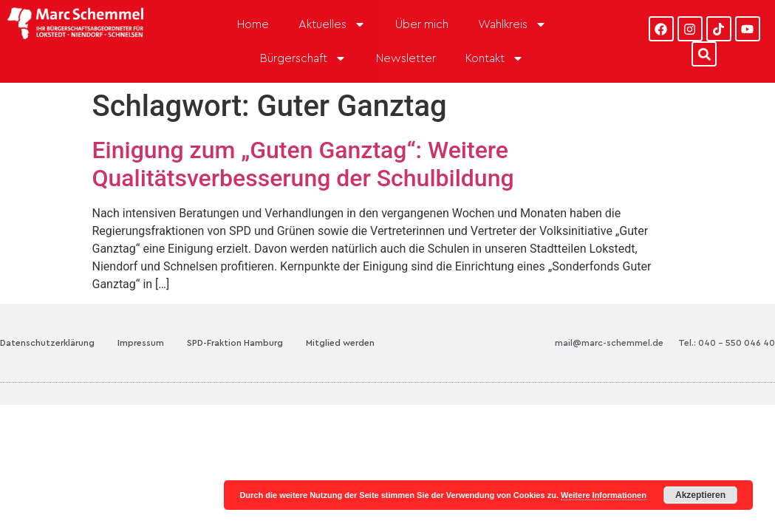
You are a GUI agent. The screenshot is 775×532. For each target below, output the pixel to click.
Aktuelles (332, 24)
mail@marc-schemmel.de (609, 343)
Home (253, 24)
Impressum (141, 343)
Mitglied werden (340, 343)
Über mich (422, 24)
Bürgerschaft (303, 58)
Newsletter (406, 58)
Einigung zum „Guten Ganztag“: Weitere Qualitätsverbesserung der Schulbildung (303, 164)
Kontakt (495, 58)
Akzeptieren (700, 495)
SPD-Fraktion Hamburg (235, 343)
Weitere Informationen (604, 495)
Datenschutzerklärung (47, 343)
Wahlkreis (512, 24)
